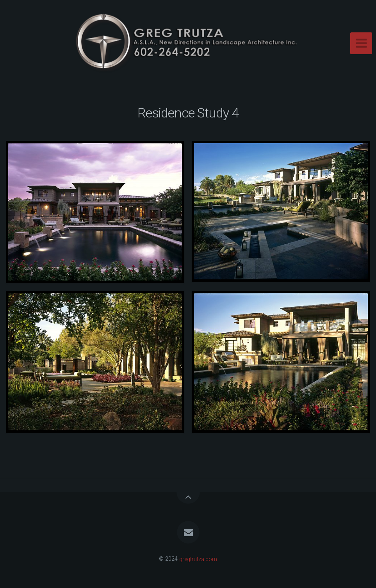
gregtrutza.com (198, 559)
